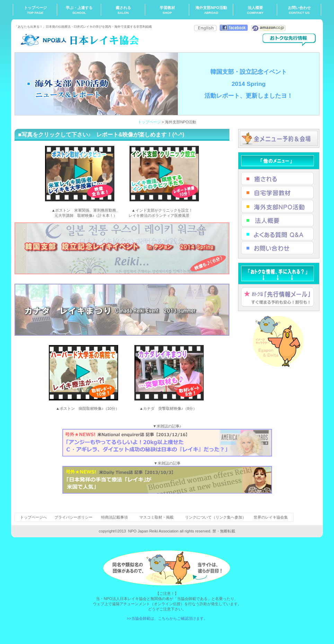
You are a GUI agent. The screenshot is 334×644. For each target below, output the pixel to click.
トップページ (149, 122)
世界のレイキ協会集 (271, 517)
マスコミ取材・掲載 (156, 517)
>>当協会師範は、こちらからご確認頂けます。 (167, 618)
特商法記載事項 (115, 517)
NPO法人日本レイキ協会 (84, 40)
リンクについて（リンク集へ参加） (216, 517)
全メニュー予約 (279, 138)
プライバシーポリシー (73, 517)
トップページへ (33, 517)
